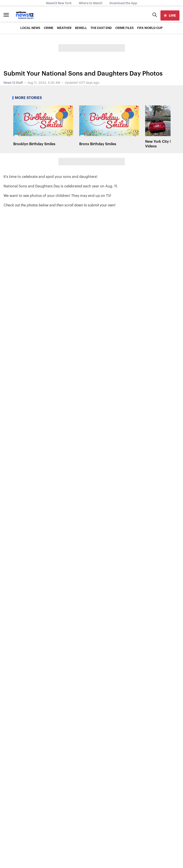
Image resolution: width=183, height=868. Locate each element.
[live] (170, 15)
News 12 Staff (13, 83)
